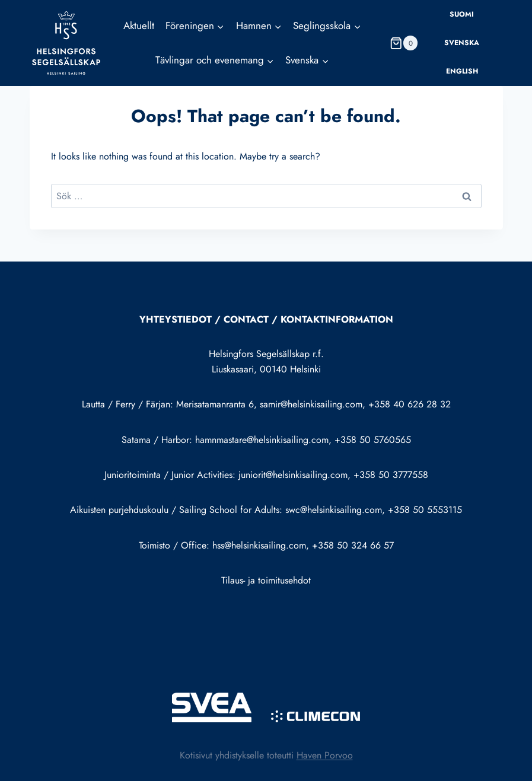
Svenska (462, 43)
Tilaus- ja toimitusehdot (266, 580)
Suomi (462, 14)
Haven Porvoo (325, 755)
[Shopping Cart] (404, 43)
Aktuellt (139, 25)
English (462, 71)
